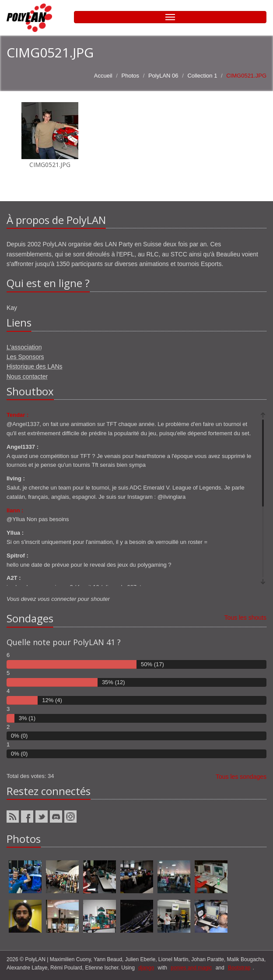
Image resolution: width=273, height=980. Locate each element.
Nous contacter (27, 376)
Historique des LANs (35, 366)
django (146, 968)
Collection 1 (202, 76)
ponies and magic (191, 968)
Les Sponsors (25, 357)
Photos (130, 76)
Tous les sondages (241, 777)
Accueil (103, 76)
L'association (24, 347)
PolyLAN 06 (163, 76)
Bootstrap (239, 968)
